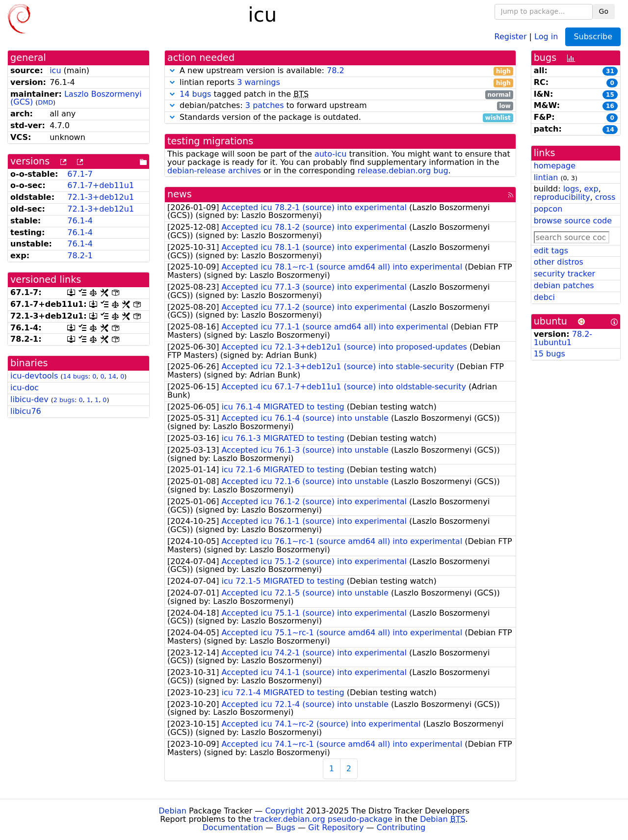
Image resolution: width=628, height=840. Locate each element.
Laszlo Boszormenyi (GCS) (76, 98)
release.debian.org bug (403, 171)
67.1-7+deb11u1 (101, 185)
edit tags (551, 251)
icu (55, 70)
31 (610, 71)
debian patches (564, 285)
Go (604, 11)
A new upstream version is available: (340, 71)
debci (544, 297)
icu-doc (25, 388)
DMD (45, 102)
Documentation (233, 827)
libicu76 (26, 411)
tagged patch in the (340, 95)
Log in (546, 36)
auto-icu (330, 154)
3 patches (265, 105)
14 (112, 376)
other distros (559, 262)
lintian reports (340, 83)
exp (591, 189)
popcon (548, 209)
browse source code (573, 221)
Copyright (284, 811)
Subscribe (593, 37)
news (180, 194)
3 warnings (259, 82)
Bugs (286, 827)
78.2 (336, 70)
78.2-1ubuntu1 (563, 338)
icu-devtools (34, 376)
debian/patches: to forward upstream (340, 106)
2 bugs (64, 400)
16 (610, 106)
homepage (555, 166)
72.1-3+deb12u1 (101, 197)
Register (511, 36)
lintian (546, 177)
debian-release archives (214, 171)
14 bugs (75, 376)
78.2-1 (80, 256)
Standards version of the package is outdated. (340, 118)
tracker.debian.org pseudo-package (323, 819)
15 (610, 95)
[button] (172, 70)
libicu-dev (29, 399)
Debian (172, 811)
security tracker (565, 274)
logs (571, 189)
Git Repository (336, 827)
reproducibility (562, 197)
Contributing (401, 827)
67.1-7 (80, 174)
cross (605, 197)
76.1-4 (80, 221)
